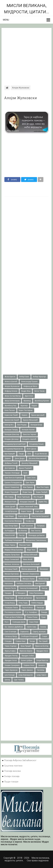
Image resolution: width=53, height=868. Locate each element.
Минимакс (44, 569)
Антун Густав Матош (13, 396)
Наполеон (9, 584)
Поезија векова (12, 771)
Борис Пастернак (26, 410)
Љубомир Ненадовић (13, 540)
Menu (6, 20)
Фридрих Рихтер (11, 656)
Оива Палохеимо (36, 593)
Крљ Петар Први (11, 526)
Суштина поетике (13, 766)
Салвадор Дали (19, 622)
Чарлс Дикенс (27, 670)
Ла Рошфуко (10, 531)
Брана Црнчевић (38, 415)
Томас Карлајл (11, 646)
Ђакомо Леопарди (12, 473)
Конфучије (30, 521)
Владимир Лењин (37, 444)
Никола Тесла (10, 588)
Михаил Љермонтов (31, 574)
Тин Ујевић (43, 641)
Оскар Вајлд (10, 603)
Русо (7, 622)
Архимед (27, 401)
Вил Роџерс (22, 425)
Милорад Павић (11, 569)
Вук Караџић (10, 454)
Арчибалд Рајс (11, 406)
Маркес (42, 550)
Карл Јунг (39, 511)
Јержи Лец (43, 502)
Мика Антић (28, 559)
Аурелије (24, 406)
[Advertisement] (26, 54)
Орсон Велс (41, 598)
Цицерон (42, 665)
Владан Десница (12, 439)
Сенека (43, 627)
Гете (29, 454)
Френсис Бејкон (26, 651)
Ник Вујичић (40, 584)
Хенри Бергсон (42, 660)
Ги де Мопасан (41, 454)
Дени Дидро (20, 458)
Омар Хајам (9, 598)
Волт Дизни (32, 449)
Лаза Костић (10, 535)
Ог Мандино (20, 593)
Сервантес (25, 632)
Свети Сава (32, 627)
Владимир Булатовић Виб (15, 444)
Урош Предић (26, 646)
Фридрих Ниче (42, 651)
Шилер (7, 680)
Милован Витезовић (31, 564)
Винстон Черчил (30, 434)
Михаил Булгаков (12, 574)
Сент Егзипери (10, 632)
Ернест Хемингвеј (12, 487)
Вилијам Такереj (11, 430)
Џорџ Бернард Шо (26, 675)
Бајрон (34, 406)
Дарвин (8, 458)
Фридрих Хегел (11, 660)
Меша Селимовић (12, 559)
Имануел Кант (10, 502)
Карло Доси (23, 516)
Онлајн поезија (12, 776)
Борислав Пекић (11, 415)
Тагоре (32, 641)
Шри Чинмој (19, 680)
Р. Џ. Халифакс (31, 612)
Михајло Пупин (29, 579)
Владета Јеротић (29, 439)
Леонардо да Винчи (36, 535)
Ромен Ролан (32, 617)
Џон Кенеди (10, 675)
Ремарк (44, 612)
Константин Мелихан (13, 521)
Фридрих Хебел (28, 656)
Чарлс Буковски (11, 670)
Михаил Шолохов (12, 579)
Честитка (41, 670)
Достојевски (10, 468)
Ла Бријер (41, 526)
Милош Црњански (29, 569)
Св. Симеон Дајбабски (14, 627)
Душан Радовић (25, 468)
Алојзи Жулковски (21, 98)
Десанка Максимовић (38, 458)
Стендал (8, 641)
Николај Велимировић (29, 588)
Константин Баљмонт (40, 516)
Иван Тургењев (24, 497)
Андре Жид (26, 391)
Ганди (21, 454)
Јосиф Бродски (11, 511)
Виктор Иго (9, 425)
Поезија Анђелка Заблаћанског (20, 760)
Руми (43, 617)
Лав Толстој (36, 531)
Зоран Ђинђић (42, 492)
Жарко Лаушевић (12, 492)
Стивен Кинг (21, 641)
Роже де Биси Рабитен (14, 617)
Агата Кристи (10, 377)
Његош (45, 588)
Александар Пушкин (29, 382)
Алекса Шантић (11, 382)
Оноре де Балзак (25, 598)
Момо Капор (44, 579)
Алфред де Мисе (30, 386)
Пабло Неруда (37, 603)
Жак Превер (28, 487)
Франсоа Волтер (42, 646)
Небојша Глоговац (24, 584)
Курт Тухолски (27, 526)
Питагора (40, 608)
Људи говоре (11, 782)
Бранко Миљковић (30, 420)
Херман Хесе (29, 665)
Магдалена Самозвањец (36, 540)
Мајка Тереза (10, 545)
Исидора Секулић (27, 502)
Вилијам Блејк (36, 425)
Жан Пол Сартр (43, 487)
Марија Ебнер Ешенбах (14, 550)
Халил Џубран (27, 660)
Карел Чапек (26, 511)
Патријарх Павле (11, 608)
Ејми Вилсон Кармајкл (14, 478)
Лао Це (22, 535)
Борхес (25, 415)
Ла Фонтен (23, 531)
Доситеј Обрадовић (29, 463)
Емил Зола (31, 478)
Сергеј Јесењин (39, 632)
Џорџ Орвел (42, 675)
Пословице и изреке (13, 612)
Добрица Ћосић (11, 463)
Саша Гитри (34, 622)
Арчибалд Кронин (42, 401)
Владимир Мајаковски (14, 449)
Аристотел (29, 396)
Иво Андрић (38, 497)
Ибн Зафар (9, 497)
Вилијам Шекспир (12, 434)
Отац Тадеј (23, 603)
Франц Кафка (10, 651)
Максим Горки (25, 545)
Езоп (25, 473)
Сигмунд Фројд (11, 636)
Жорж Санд (27, 492)
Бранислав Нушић (12, 420)
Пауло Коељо (27, 608)
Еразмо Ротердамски (13, 483)
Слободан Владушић (29, 636)
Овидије (8, 593)
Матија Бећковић (31, 555)
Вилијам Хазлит (28, 430)
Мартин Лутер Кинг (12, 555)
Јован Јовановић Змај (28, 507)
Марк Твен (31, 550)
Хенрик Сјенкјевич (12, 665)
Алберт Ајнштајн (39, 377)
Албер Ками (24, 377)
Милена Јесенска (12, 564)
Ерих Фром (30, 483)
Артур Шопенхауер (12, 401)
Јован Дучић (10, 507)
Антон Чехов (39, 391)
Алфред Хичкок (11, 391)
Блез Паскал (10, 410)
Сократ (45, 636)
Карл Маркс (9, 516)
